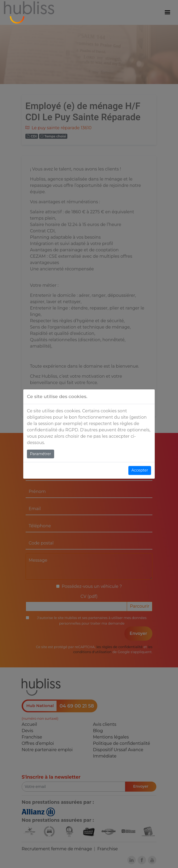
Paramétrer (41, 454)
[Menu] (167, 12)
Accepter (140, 470)
